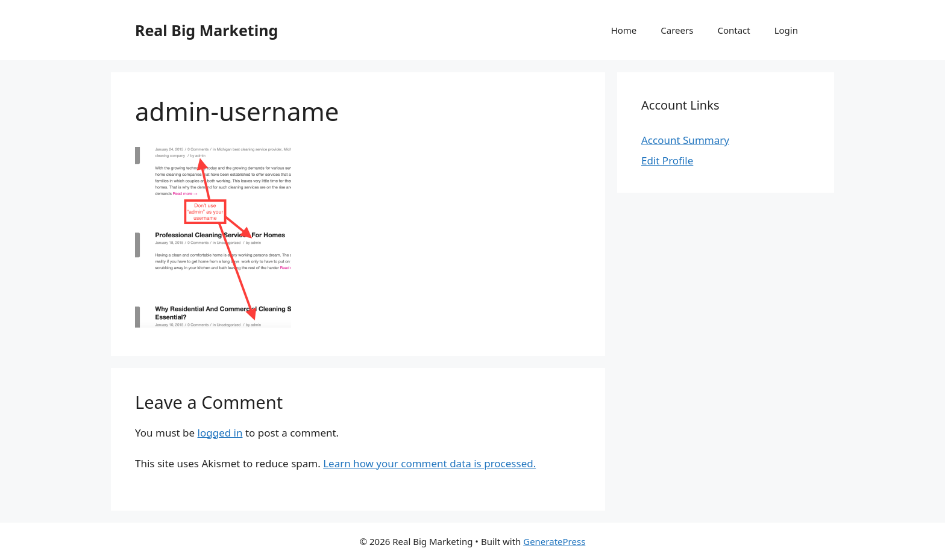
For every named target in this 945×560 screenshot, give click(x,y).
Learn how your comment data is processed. (429, 463)
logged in (220, 433)
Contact (733, 30)
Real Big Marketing (206, 30)
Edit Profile (667, 160)
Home (624, 30)
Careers (677, 30)
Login (786, 30)
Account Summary (685, 140)
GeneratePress (554, 541)
